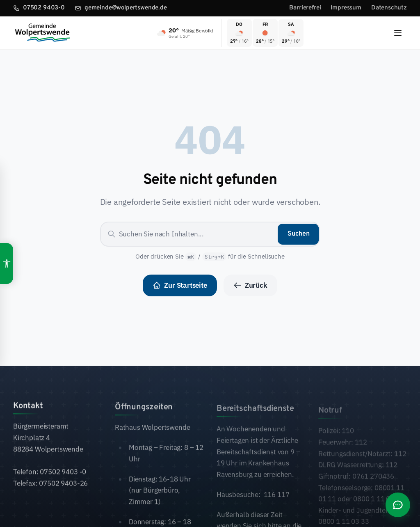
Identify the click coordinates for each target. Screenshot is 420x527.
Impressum (346, 8)
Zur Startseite (180, 285)
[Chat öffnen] (398, 505)
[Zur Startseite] (42, 33)
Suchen (298, 234)
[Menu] (398, 33)
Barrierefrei (305, 8)
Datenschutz (389, 8)
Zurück (250, 285)
